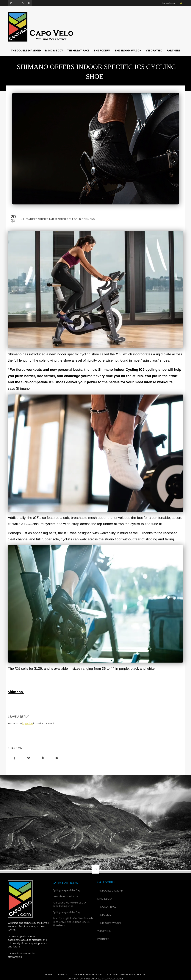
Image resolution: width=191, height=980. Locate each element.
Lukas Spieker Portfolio (87, 974)
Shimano (16, 692)
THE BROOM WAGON (128, 50)
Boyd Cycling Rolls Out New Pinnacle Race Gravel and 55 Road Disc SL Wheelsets (73, 922)
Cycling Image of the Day (66, 890)
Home (49, 974)
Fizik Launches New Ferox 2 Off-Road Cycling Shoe (70, 904)
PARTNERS (173, 50)
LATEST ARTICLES (59, 219)
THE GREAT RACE (78, 50)
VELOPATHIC (154, 50)
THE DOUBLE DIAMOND (26, 50)
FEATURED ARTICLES (37, 219)
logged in (28, 723)
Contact (62, 974)
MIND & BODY (54, 50)
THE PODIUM (102, 50)
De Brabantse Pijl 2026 (65, 896)
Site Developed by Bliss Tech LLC (126, 974)
